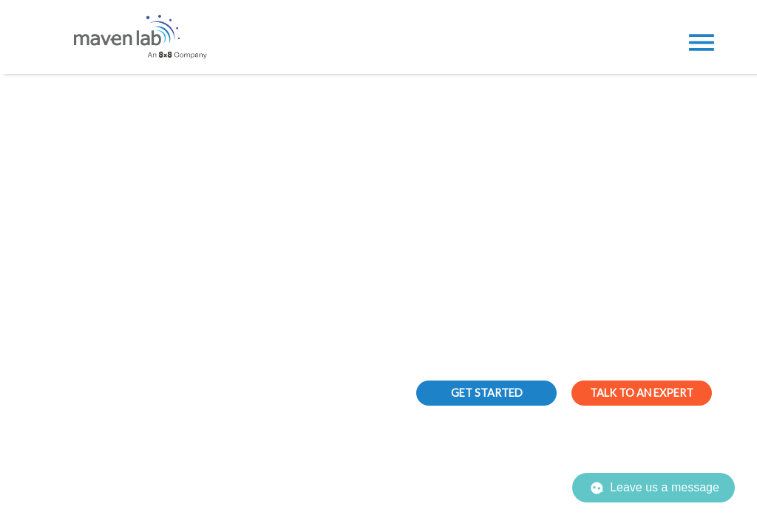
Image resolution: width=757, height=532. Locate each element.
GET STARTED (487, 393)
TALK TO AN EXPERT (642, 393)
